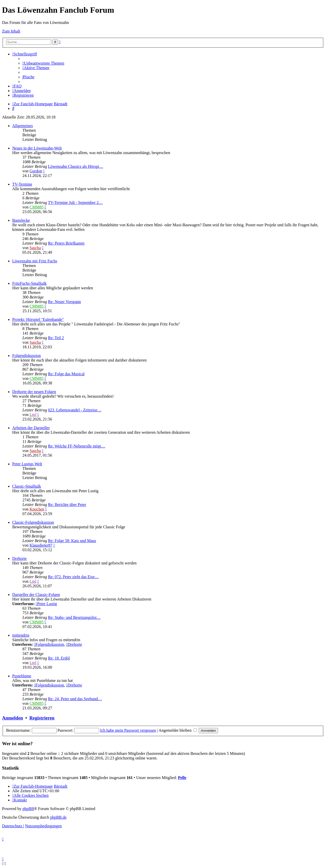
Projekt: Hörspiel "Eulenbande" (38, 319)
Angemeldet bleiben (178, 730)
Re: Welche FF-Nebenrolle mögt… (77, 446)
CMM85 (37, 207)
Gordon (36, 171)
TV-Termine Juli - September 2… (75, 203)
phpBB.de (58, 817)
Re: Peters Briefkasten (66, 243)
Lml (33, 415)
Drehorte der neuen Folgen (34, 392)
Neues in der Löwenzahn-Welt (37, 148)
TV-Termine (22, 184)
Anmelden (12, 718)
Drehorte (19, 558)
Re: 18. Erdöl (59, 658)
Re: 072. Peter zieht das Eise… (73, 577)
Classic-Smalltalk (27, 486)
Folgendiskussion (26, 356)
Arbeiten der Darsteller (31, 428)
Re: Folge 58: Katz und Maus (72, 541)
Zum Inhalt (11, 31)
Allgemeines (23, 126)
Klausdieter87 (41, 545)
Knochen (37, 509)
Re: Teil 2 (56, 338)
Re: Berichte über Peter (67, 505)
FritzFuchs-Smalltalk (29, 283)
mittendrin (21, 635)
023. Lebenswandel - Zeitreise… (75, 410)
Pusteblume (22, 676)
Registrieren (42, 718)
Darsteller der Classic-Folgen (36, 595)
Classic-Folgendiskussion (33, 522)
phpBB (28, 809)
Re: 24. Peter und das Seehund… (75, 699)
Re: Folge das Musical (66, 374)
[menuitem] (43, 63)
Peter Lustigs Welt (27, 464)
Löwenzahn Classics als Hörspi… (75, 166)
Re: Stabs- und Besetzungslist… (74, 617)
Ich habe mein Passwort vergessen (128, 730)
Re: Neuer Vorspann (64, 302)
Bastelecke (21, 220)
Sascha (35, 248)
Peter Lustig (46, 604)
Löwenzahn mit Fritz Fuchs (35, 261)
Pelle (182, 778)
